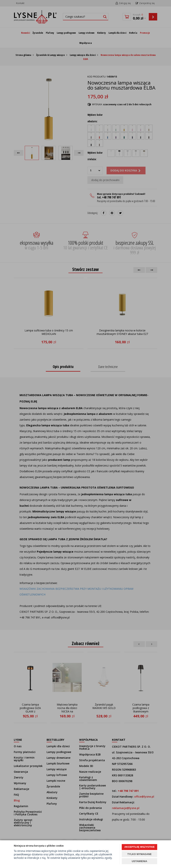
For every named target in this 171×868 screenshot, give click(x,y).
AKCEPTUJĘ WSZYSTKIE (139, 847)
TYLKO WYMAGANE (139, 854)
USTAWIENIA (139, 861)
